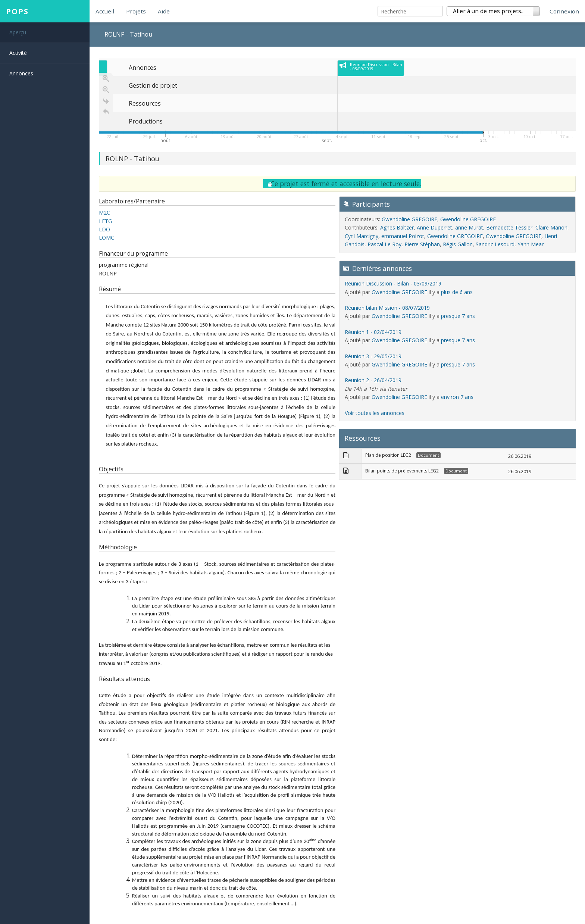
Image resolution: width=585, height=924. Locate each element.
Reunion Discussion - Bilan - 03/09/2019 (393, 283)
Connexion (564, 11)
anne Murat (469, 227)
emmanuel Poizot (403, 236)
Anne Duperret (434, 227)
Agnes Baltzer (397, 227)
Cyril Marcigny (362, 236)
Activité (18, 53)
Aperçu (18, 32)
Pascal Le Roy (384, 244)
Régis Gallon (458, 244)
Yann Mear (531, 244)
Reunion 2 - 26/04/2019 (373, 380)
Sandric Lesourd (495, 244)
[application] (337, 102)
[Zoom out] (106, 90)
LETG (105, 221)
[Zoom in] (106, 78)
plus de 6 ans (457, 292)
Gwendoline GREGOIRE (409, 219)
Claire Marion (551, 227)
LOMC (107, 238)
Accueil (105, 11)
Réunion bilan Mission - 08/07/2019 (387, 308)
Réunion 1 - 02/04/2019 (373, 332)
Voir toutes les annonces (375, 413)
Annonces (21, 73)
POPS (17, 11)
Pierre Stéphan (422, 244)
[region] (337, 104)
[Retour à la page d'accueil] (106, 112)
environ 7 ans (457, 397)
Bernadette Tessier (509, 227)
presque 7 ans (458, 316)
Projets (136, 11)
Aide (164, 11)
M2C (104, 213)
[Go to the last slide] (106, 101)
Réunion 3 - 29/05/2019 (373, 356)
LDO (104, 229)
